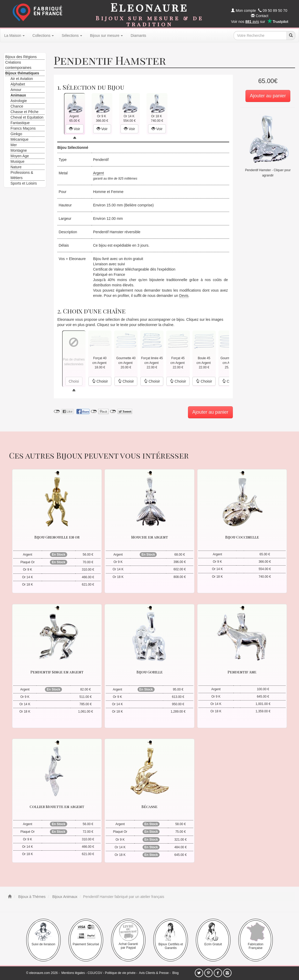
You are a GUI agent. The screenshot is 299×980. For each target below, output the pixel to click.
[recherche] (291, 35)
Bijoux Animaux (64, 897)
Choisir (100, 381)
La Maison (14, 35)
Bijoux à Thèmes (32, 897)
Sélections (72, 35)
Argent (98, 173)
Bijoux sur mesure (106, 35)
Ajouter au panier (268, 96)
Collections (43, 35)
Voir (75, 129)
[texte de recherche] (260, 35)
